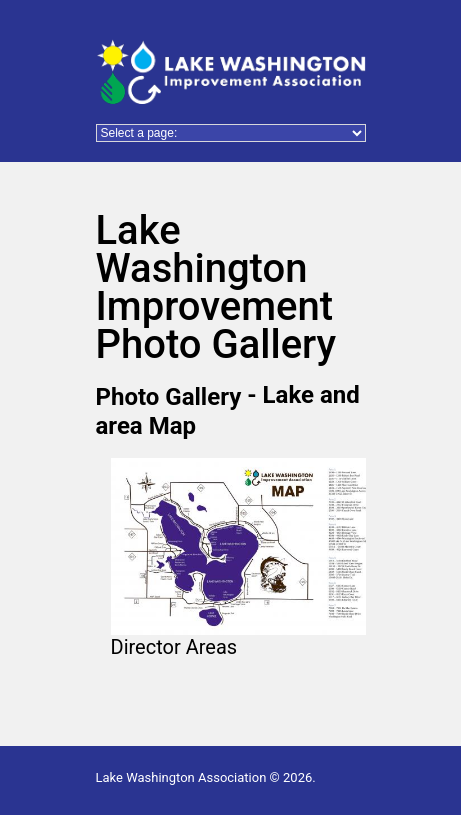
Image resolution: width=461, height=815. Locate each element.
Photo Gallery (169, 396)
